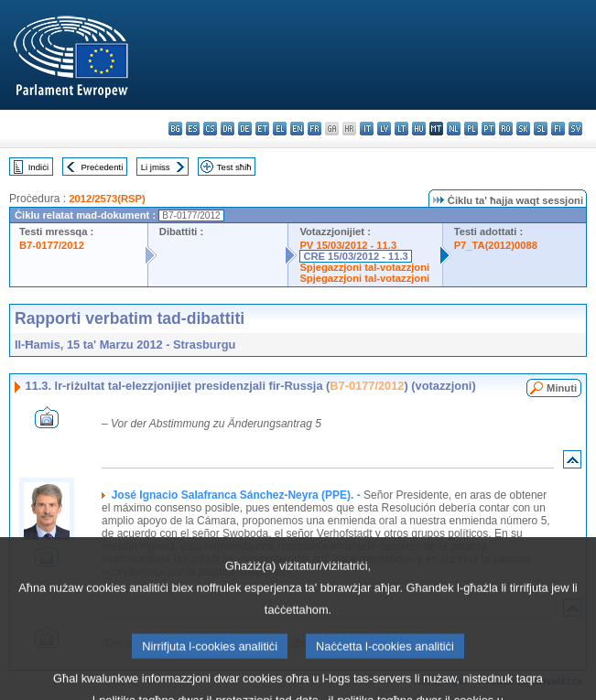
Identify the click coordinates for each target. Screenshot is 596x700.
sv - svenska (575, 129)
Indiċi (38, 167)
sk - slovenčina (523, 129)
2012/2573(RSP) (107, 199)
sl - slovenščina (541, 129)
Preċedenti (102, 167)
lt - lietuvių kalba (401, 129)
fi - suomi (558, 129)
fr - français (314, 129)
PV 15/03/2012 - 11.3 (348, 245)
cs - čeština (210, 129)
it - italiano (367, 129)
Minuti (562, 388)
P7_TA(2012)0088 (496, 245)
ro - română (506, 129)
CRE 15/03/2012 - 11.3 (355, 256)
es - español (193, 129)
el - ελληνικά (280, 129)
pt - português (488, 129)
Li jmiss (156, 167)
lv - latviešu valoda (384, 129)
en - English (297, 129)
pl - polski (471, 129)
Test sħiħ (234, 167)
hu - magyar (419, 129)
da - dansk (228, 129)
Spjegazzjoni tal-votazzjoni (364, 267)
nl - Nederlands (454, 129)
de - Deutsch (245, 129)
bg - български (175, 129)
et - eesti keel (262, 129)
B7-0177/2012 (52, 245)
